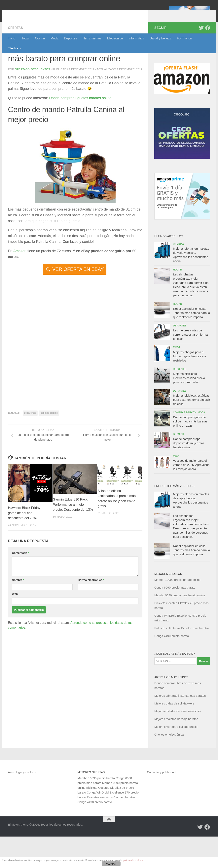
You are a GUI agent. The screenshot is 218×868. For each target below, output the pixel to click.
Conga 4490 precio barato (172, 667)
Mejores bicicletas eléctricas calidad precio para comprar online (189, 409)
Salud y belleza (161, 38)
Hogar (25, 38)
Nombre (18, 616)
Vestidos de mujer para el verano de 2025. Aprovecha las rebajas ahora (191, 496)
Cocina (40, 38)
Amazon (20, 287)
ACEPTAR (111, 864)
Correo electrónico (91, 616)
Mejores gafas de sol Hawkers (174, 735)
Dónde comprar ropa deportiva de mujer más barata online (189, 475)
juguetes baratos (49, 449)
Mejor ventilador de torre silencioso (178, 743)
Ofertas (13, 48)
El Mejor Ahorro (38, 14)
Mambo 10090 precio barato (96, 810)
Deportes (71, 38)
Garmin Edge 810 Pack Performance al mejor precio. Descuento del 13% (73, 541)
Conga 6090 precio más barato (175, 619)
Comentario (21, 589)
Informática (136, 38)
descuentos (30, 449)
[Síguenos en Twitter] (201, 59)
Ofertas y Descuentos (32, 101)
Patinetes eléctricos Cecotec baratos (111, 829)
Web (15, 630)
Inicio (11, 38)
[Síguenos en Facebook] (208, 59)
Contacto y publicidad (161, 804)
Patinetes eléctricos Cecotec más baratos (182, 660)
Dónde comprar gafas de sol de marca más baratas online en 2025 (190, 453)
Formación (185, 38)
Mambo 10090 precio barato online (177, 611)
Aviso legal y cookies (22, 804)
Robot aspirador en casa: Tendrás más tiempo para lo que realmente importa (191, 344)
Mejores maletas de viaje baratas (176, 750)
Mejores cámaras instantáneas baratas (180, 727)
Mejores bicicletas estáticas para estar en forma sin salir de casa (192, 431)
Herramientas (92, 38)
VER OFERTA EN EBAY (78, 305)
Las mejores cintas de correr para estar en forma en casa (190, 366)
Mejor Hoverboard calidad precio (176, 758)
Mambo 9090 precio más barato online (180, 627)
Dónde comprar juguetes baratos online (80, 134)
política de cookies (133, 860)
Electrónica (115, 38)
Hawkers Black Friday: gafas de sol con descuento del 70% (25, 549)
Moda (54, 38)
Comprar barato (184, 444)
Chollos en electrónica (169, 766)
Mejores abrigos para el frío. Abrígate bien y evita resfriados (190, 388)
